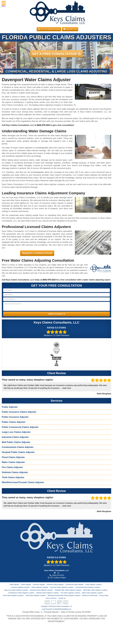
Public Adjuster (10, 407)
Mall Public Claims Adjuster (16, 442)
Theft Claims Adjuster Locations (36, 596)
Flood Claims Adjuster (13, 457)
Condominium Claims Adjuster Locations (21, 593)
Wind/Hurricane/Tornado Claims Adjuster (23, 482)
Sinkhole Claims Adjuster (15, 472)
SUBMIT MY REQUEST (56, 314)
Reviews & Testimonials (90, 596)
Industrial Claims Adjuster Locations (41, 590)
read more (67, 388)
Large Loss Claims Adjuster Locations (16, 590)
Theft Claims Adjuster (13, 477)
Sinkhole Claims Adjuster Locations (47, 593)
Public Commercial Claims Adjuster (20, 427)
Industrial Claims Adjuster (15, 437)
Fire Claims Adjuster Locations (70, 593)
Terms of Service (51, 598)
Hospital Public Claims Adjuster (18, 452)
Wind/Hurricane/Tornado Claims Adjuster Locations (64, 596)
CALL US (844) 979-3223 (49, 29)
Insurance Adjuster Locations (20, 587)
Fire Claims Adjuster (12, 467)
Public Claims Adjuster (14, 422)
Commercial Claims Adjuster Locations (88, 587)
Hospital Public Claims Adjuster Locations (68, 590)
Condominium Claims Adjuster (18, 447)
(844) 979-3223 (43, 125)
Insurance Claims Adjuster (55, 585)
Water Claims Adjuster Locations (92, 593)
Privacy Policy (104, 596)
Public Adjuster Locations (94, 585)
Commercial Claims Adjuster (74, 585)
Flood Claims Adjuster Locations (13, 596)
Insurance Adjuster (39, 585)
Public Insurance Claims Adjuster (19, 412)
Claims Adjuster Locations (40, 587)
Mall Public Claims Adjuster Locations (95, 590)
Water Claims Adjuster (13, 462)
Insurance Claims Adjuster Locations (62, 587)
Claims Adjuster (26, 585)
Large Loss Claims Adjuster (16, 432)
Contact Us (70, 29)
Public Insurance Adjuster (15, 417)
